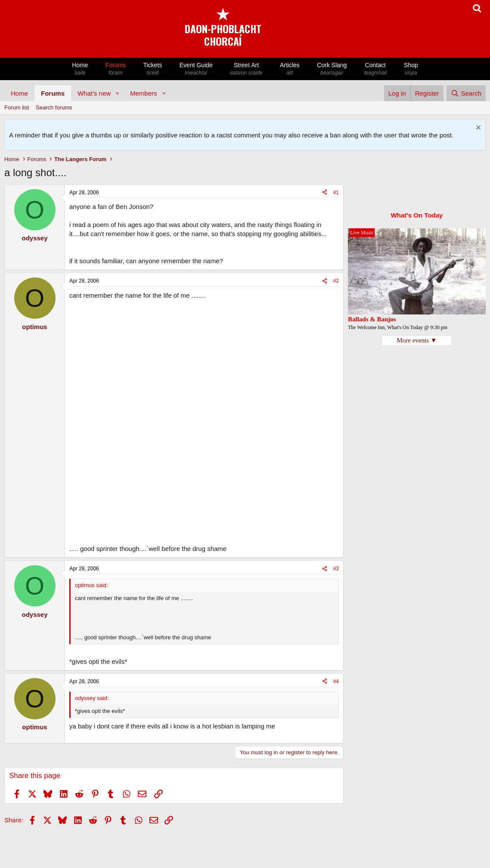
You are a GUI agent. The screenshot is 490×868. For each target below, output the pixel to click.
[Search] (466, 93)
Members (144, 93)
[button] (118, 93)
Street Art (246, 69)
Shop (411, 69)
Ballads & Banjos (372, 319)
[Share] (325, 193)
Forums (116, 69)
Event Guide (196, 69)
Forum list (17, 107)
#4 (336, 681)
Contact (375, 69)
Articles (290, 69)
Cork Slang (332, 69)
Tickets (152, 69)
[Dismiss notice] (477, 129)
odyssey (34, 238)
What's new (94, 93)
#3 (336, 569)
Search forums (54, 107)
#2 (336, 281)
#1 (336, 193)
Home (80, 69)
